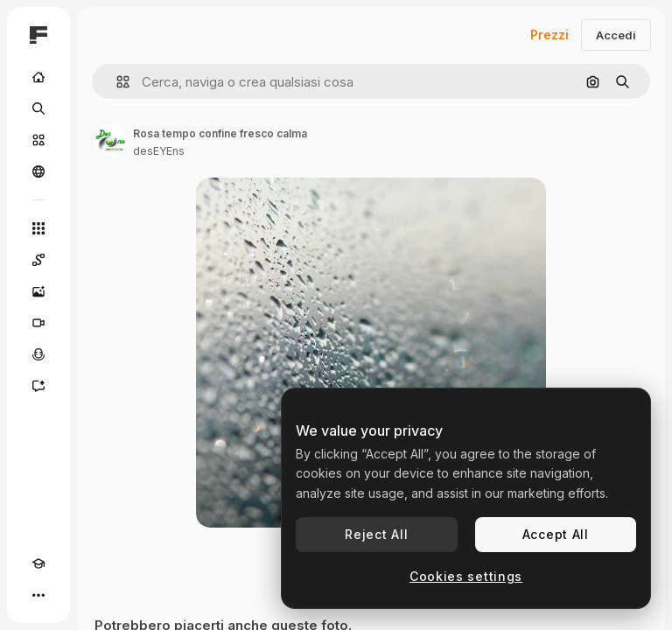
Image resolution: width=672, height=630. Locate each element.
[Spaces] (38, 260)
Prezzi (549, 35)
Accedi (616, 35)
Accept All (556, 534)
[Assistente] (38, 386)
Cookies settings (466, 576)
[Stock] (38, 140)
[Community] (38, 171)
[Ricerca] (38, 108)
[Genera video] (38, 323)
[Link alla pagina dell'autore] (110, 140)
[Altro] (38, 595)
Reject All (376, 534)
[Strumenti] (38, 228)
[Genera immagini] (38, 291)
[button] (116, 82)
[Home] (38, 77)
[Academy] (38, 563)
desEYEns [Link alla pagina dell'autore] (159, 151)
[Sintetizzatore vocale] (38, 354)
